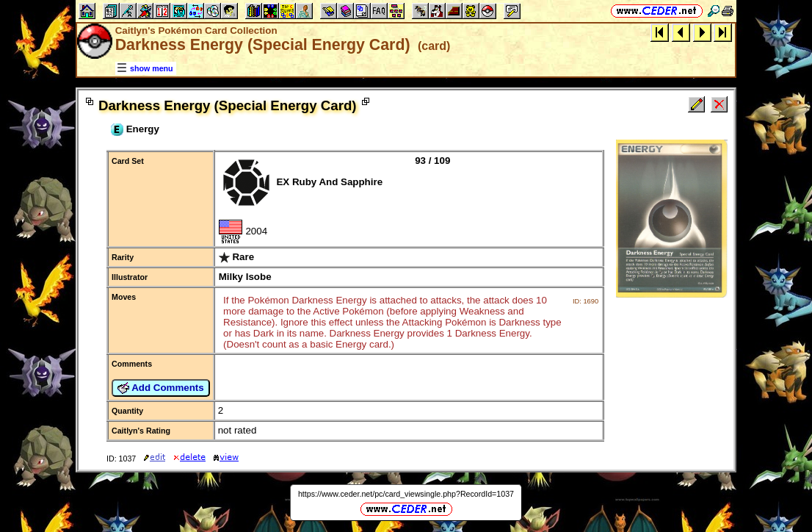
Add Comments (161, 388)
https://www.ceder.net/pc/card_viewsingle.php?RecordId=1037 (406, 494)
